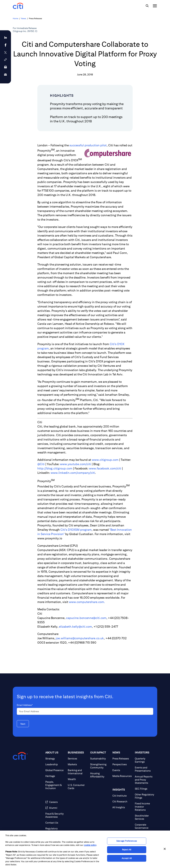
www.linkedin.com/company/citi (73, 473)
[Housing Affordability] (100, 775)
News (24, 18)
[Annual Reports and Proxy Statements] (145, 780)
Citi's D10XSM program (76, 530)
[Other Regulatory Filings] (145, 796)
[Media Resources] (122, 776)
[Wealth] (78, 779)
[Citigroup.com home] (20, 756)
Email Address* (25, 705)
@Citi (41, 464)
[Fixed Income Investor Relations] (145, 807)
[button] (5, 60)
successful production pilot (88, 145)
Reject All (127, 850)
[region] (85, 849)
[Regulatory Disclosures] (55, 830)
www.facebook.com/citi (105, 468)
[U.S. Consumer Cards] (78, 787)
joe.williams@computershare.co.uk (80, 638)
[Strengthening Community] (100, 766)
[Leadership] (55, 764)
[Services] (78, 759)
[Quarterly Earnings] (145, 760)
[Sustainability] (100, 759)
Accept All (127, 858)
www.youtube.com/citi (76, 464)
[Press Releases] (122, 759)
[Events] (122, 770)
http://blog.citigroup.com (55, 468)
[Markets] (78, 764)
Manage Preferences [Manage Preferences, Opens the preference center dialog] (127, 841)
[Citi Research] (122, 801)
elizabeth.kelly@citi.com (75, 627)
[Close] (165, 849)
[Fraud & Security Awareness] (55, 815)
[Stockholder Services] (145, 817)
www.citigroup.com (105, 460)
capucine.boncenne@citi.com (86, 618)
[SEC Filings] (145, 789)
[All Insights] (122, 807)
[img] (147, 6)
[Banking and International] (78, 772)
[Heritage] (55, 776)
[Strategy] (55, 759)
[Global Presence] (55, 770)
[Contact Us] (55, 823)
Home (16, 18)
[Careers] (55, 802)
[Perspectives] (122, 764)
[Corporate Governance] (145, 826)
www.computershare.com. (87, 602)
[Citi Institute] (122, 796)
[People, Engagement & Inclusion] (55, 785)
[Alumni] (55, 808)
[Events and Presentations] (145, 769)
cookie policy (90, 845)
